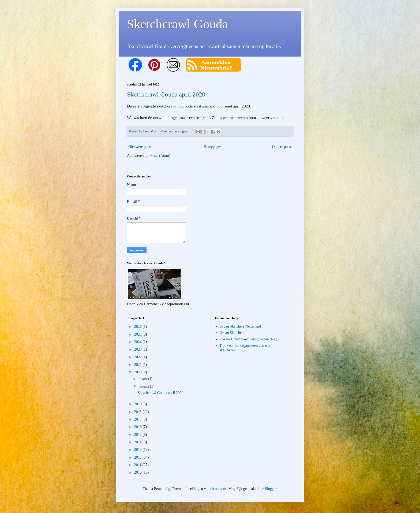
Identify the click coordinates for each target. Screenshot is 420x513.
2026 (138, 327)
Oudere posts (282, 147)
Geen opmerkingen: (175, 131)
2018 (138, 412)
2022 (138, 357)
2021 (138, 365)
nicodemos (218, 489)
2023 (138, 349)
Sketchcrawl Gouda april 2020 (166, 94)
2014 (138, 442)
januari (144, 386)
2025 (138, 334)
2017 (138, 419)
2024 (138, 342)
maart (143, 379)
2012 (138, 457)
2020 (138, 372)
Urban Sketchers (232, 333)
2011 (138, 465)
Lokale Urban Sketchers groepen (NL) (248, 339)
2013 (138, 450)
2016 (138, 427)
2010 (138, 472)
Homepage (212, 147)
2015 (138, 435)
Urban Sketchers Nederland (240, 326)
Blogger (271, 489)
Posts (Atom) (160, 156)
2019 (138, 404)
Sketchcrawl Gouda (177, 24)
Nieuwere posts (140, 147)
